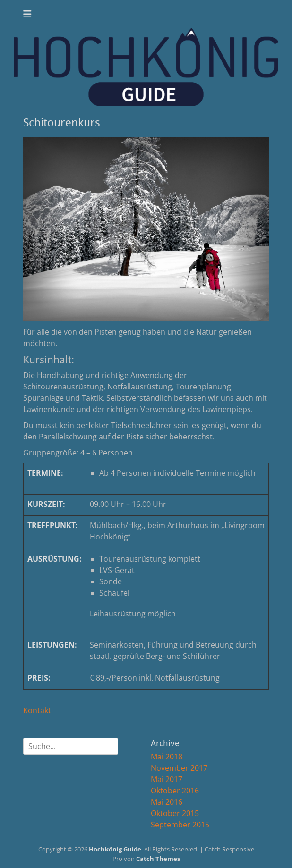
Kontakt (37, 710)
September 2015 (180, 825)
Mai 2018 (167, 757)
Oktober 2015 (175, 813)
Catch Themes (158, 859)
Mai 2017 (167, 779)
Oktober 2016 (175, 791)
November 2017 (179, 768)
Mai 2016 (167, 802)
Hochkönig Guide (115, 849)
